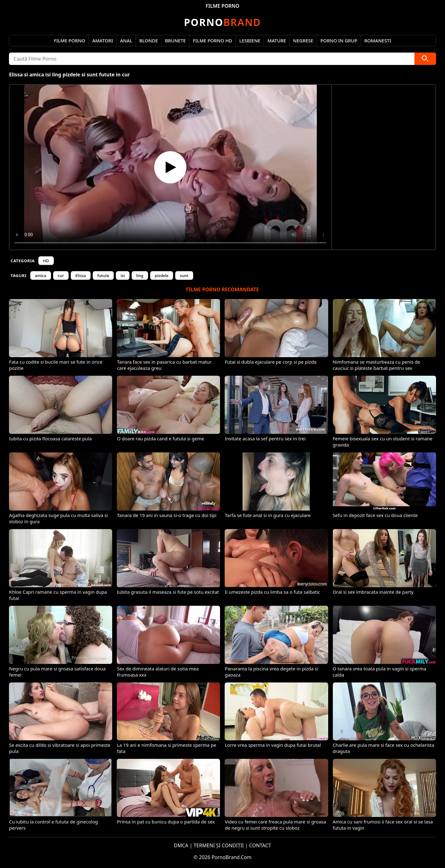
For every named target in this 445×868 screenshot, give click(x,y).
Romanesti (378, 41)
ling (140, 276)
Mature (277, 41)
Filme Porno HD (212, 41)
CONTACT (260, 845)
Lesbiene (250, 41)
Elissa (81, 276)
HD (46, 261)
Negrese (303, 41)
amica (41, 276)
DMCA (181, 845)
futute (103, 276)
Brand (222, 22)
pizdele (162, 276)
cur (61, 276)
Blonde (149, 41)
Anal (126, 41)
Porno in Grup (339, 41)
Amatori (102, 41)
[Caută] (425, 59)
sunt (184, 276)
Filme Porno (69, 41)
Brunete (175, 41)
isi (123, 276)
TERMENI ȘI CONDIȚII (219, 845)
